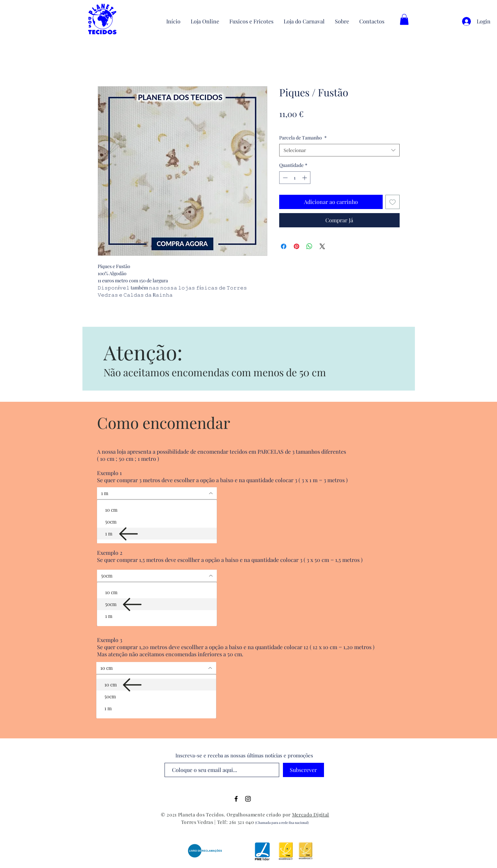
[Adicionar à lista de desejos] (393, 202)
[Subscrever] (303, 770)
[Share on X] (322, 246)
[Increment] (305, 178)
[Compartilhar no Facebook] (284, 246)
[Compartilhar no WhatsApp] (309, 246)
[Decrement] (284, 178)
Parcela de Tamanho (303, 138)
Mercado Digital (311, 815)
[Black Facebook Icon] (236, 799)
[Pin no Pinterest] (297, 246)
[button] (404, 19)
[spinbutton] (295, 178)
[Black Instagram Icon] (248, 799)
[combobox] (339, 150)
